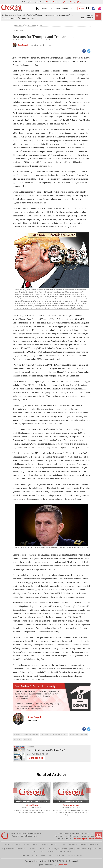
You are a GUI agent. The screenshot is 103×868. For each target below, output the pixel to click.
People (71, 855)
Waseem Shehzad (32, 805)
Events (51, 855)
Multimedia (61, 855)
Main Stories (21, 849)
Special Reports (68, 849)
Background (51, 851)
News (35, 845)
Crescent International (71, 805)
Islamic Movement (83, 849)
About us (72, 845)
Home (18, 845)
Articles (35, 855)
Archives (27, 845)
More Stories (36, 758)
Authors (43, 845)
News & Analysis (53, 849)
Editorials (32, 849)
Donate (63, 845)
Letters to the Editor (66, 851)
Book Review (97, 849)
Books (43, 855)
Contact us (82, 845)
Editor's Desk (39, 851)
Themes (79, 855)
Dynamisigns (62, 865)
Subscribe (53, 845)
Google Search (95, 845)
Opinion (42, 849)
